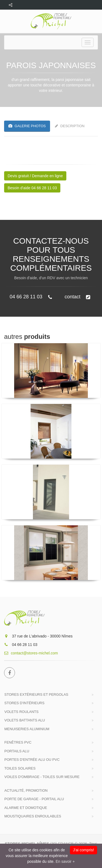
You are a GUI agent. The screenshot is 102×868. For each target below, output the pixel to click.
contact (77, 297)
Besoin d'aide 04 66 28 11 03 (32, 188)
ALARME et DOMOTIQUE (26, 808)
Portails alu (17, 751)
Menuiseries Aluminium (27, 729)
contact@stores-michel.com (31, 653)
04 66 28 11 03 (31, 297)
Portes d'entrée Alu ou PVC (32, 760)
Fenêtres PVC (18, 742)
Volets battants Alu (25, 720)
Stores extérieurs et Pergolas (36, 694)
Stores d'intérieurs (24, 703)
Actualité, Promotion (26, 790)
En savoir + (65, 861)
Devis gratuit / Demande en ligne (35, 176)
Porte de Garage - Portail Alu (34, 799)
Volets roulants (21, 712)
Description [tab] (70, 126)
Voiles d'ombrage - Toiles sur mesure (42, 777)
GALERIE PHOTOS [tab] (27, 126)
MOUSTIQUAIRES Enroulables (33, 816)
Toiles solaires (20, 768)
